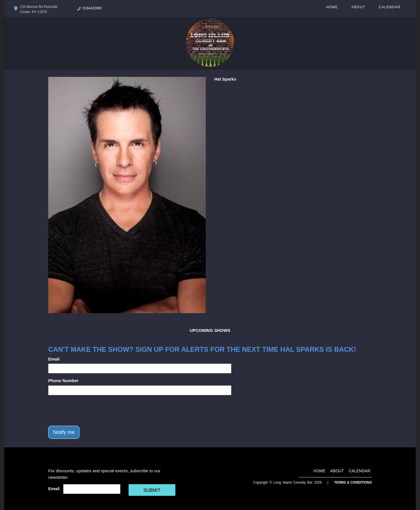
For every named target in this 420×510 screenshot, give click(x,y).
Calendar (390, 7)
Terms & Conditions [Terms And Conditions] (353, 482)
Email (54, 359)
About (358, 7)
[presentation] (91, 410)
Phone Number (63, 381)
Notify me (64, 432)
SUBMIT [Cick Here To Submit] (152, 490)
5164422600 (92, 8)
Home (332, 7)
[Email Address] (92, 489)
